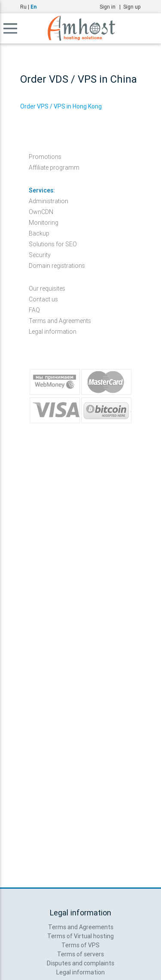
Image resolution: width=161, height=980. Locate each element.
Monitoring (44, 223)
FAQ (34, 310)
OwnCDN (41, 212)
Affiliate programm (54, 167)
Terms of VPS (80, 945)
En (33, 7)
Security (40, 255)
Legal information (53, 332)
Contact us (43, 299)
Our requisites (47, 288)
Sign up (132, 7)
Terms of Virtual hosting (80, 936)
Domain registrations (57, 266)
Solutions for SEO (53, 244)
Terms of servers (80, 954)
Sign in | (111, 7)
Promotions (45, 157)
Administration (49, 201)
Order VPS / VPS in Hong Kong (61, 106)
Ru (23, 7)
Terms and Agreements (60, 321)
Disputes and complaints (80, 963)
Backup (39, 233)
